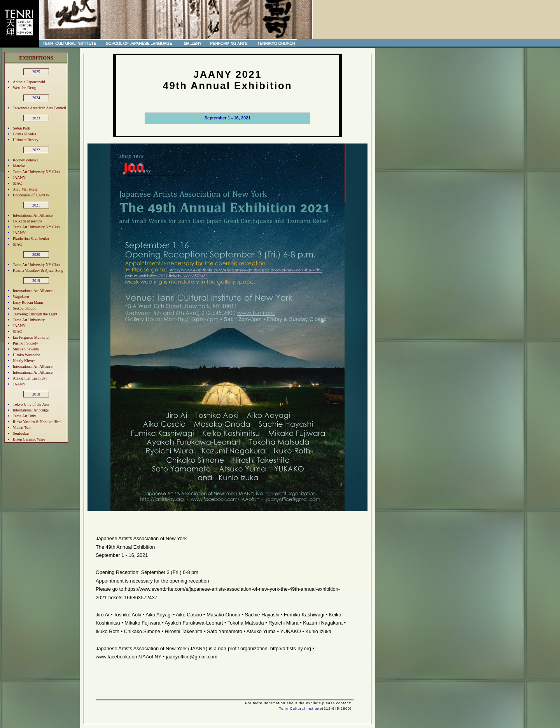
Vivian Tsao (22, 428)
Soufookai (21, 433)
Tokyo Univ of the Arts (31, 404)
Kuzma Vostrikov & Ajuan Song (38, 270)
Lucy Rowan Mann (28, 302)
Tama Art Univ (24, 416)
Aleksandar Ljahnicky (30, 378)
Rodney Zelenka (26, 160)
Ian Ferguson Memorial (31, 337)
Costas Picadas (24, 134)
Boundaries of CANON (31, 195)
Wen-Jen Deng (24, 88)
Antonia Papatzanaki (29, 82)
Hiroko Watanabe (26, 355)
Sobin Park (21, 128)
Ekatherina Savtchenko (31, 239)
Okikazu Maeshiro (27, 221)
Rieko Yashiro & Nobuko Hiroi (37, 422)
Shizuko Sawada (26, 349)
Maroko (19, 166)
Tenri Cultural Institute (301, 709)
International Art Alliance (33, 215)
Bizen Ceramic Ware (29, 439)
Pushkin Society (25, 343)
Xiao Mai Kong (25, 189)
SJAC (17, 183)
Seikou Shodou (25, 308)
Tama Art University (29, 320)
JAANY (19, 178)
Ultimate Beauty (26, 140)
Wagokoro (21, 297)
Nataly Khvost (24, 361)
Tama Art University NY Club (36, 172)
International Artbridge (31, 410)
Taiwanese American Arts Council (39, 108)
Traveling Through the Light (35, 314)
